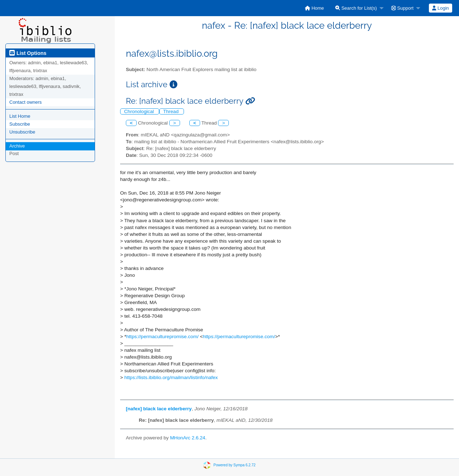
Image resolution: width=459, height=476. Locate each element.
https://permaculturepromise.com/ (162, 337)
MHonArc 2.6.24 (188, 438)
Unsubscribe (22, 132)
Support (402, 8)
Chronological (140, 111)
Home (314, 8)
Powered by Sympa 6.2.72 (234, 465)
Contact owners (25, 102)
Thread (172, 111)
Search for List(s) (356, 8)
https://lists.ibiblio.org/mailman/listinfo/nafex (171, 377)
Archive (17, 146)
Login (440, 8)
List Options (28, 53)
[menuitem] (314, 8)
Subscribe (20, 124)
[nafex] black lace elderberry (159, 409)
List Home (20, 116)
